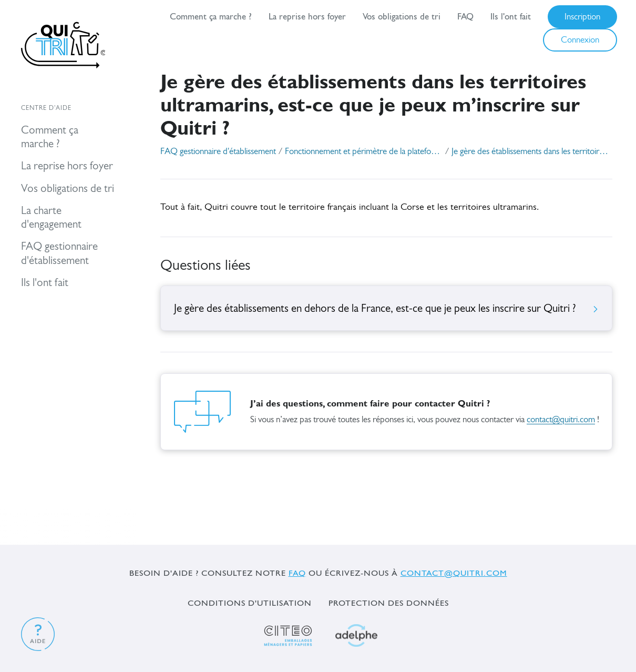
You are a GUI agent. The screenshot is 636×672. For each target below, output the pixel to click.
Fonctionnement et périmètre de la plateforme (364, 152)
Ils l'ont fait (511, 16)
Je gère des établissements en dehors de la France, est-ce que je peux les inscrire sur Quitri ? (386, 309)
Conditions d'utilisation (250, 603)
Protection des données (389, 603)
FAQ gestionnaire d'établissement (218, 152)
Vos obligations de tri (402, 16)
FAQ (465, 16)
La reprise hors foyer (307, 16)
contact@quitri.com (561, 420)
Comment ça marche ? (211, 16)
